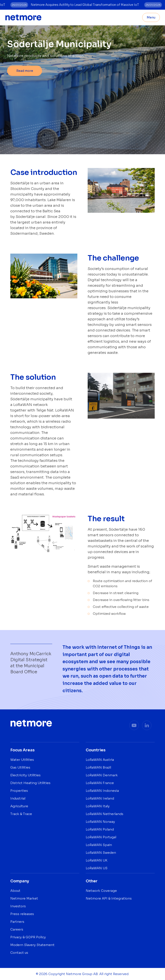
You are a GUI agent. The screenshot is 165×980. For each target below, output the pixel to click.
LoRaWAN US (97, 868)
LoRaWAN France (100, 783)
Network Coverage (101, 891)
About (15, 891)
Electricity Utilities (25, 775)
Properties (19, 791)
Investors (18, 906)
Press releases (22, 914)
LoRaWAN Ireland (100, 798)
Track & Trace (21, 814)
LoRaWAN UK (97, 860)
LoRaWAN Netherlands (105, 814)
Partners (17, 922)
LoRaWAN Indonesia (102, 791)
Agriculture (19, 806)
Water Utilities (22, 760)
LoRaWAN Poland (100, 829)
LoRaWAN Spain (99, 845)
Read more (25, 71)
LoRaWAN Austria (100, 760)
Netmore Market (24, 898)
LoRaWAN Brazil (98, 767)
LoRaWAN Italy (98, 806)
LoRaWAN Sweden (101, 853)
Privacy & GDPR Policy (28, 937)
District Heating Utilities (30, 783)
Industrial (18, 798)
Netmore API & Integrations (109, 898)
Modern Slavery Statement (32, 945)
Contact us (19, 953)
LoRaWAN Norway (100, 822)
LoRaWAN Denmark (102, 775)
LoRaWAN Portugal (101, 837)
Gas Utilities (20, 767)
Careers (17, 929)
